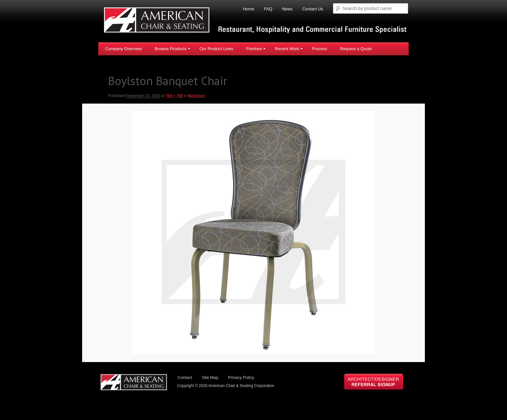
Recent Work (289, 48)
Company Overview (123, 48)
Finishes (256, 48)
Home (248, 9)
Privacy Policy (241, 378)
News (287, 9)
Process (320, 48)
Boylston (196, 96)
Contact (185, 378)
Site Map (210, 378)
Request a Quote (356, 48)
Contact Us (313, 9)
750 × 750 (174, 96)
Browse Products (172, 48)
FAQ (268, 9)
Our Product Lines (216, 48)
